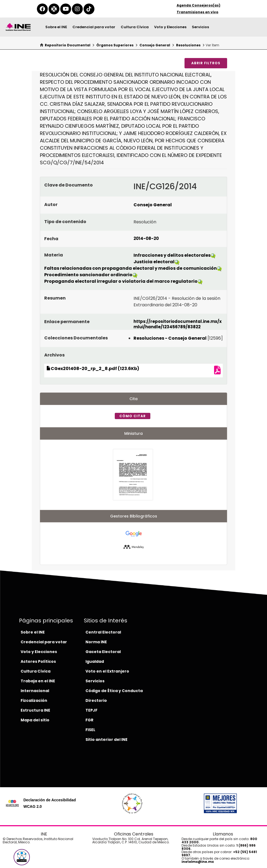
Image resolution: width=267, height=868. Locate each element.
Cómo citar (133, 416)
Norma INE (96, 642)
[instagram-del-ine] (77, 9)
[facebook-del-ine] (42, 9)
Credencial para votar (94, 27)
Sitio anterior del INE (107, 740)
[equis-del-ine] (54, 9)
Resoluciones (188, 45)
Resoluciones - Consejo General (170, 338)
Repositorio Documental (68, 45)
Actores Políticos (38, 661)
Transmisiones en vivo (198, 12)
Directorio (96, 700)
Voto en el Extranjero (107, 671)
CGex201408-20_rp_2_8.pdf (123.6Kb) (93, 369)
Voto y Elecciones (170, 27)
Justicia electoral (154, 262)
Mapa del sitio (35, 720)
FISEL (90, 730)
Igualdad (95, 661)
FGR (89, 720)
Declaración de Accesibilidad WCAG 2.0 (50, 803)
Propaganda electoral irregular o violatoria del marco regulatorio (121, 281)
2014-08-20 (146, 238)
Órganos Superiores (115, 45)
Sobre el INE (56, 27)
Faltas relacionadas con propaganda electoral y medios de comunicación (131, 268)
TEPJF (91, 710)
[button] (22, 857)
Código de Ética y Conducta (114, 691)
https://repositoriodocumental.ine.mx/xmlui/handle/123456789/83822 (178, 324)
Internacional (35, 691)
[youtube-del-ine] (66, 9)
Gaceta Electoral (103, 652)
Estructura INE (35, 710)
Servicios (200, 27)
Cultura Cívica (135, 27)
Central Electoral (103, 632)
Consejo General (155, 45)
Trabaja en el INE (38, 681)
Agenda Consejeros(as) (198, 5)
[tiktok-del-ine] (89, 9)
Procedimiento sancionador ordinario (88, 275)
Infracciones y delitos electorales (172, 255)
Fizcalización (34, 700)
